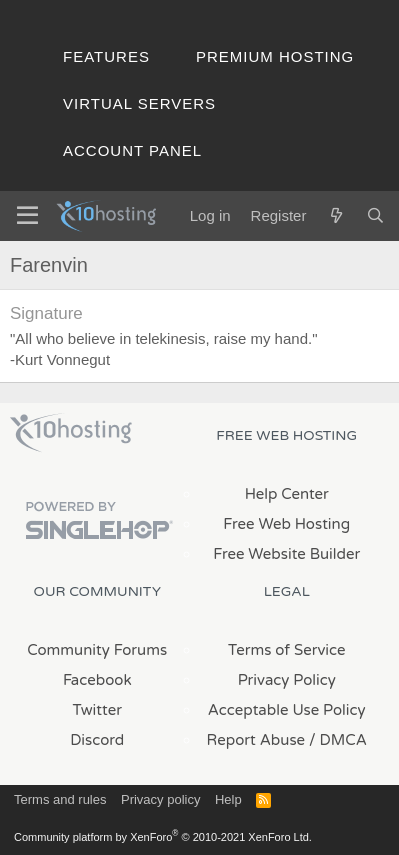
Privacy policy (160, 799)
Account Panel (132, 150)
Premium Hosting (275, 56)
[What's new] (335, 215)
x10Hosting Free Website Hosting (71, 433)
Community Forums (97, 650)
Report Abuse (256, 740)
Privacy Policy (287, 680)
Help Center (287, 494)
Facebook (97, 680)
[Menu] (27, 216)
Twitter (97, 710)
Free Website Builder (286, 554)
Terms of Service (287, 650)
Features (106, 56)
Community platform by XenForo (163, 837)
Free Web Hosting (286, 524)
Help (228, 799)
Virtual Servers (139, 103)
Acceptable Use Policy (287, 710)
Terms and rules (60, 799)
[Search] (375, 215)
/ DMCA (338, 740)
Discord (97, 740)
